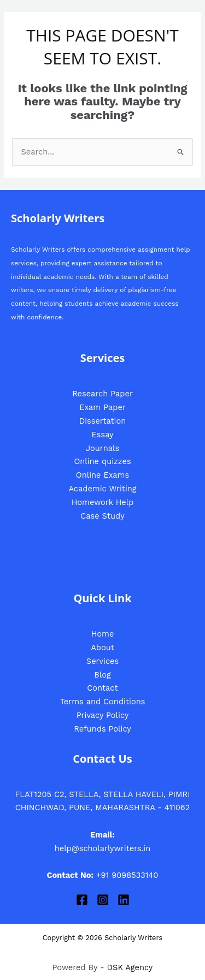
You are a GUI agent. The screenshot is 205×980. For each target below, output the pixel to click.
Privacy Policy (103, 715)
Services (102, 661)
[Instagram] (103, 900)
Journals (102, 448)
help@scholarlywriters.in (103, 848)
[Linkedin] (124, 900)
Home (103, 634)
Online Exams (102, 475)
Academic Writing (102, 489)
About (102, 648)
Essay (102, 435)
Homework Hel (100, 502)
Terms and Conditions (103, 702)
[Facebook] (82, 900)
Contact (102, 688)
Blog (102, 675)
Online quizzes (102, 461)
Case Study (102, 516)
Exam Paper (102, 407)
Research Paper (102, 394)
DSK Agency (130, 967)
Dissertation (102, 421)
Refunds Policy (102, 729)
